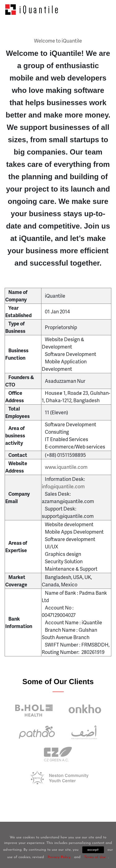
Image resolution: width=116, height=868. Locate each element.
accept (93, 850)
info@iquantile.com (63, 486)
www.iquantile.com (66, 467)
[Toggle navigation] (103, 10)
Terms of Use (95, 857)
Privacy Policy (59, 857)
